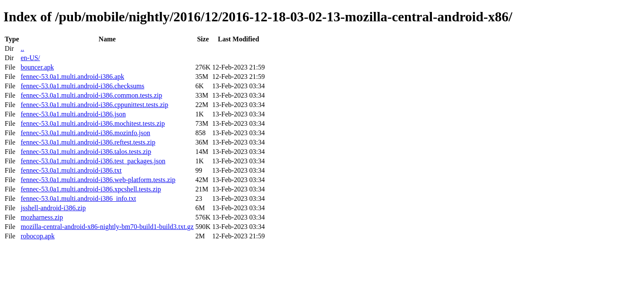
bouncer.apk (37, 67)
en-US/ (30, 58)
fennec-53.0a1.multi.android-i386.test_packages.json (93, 161)
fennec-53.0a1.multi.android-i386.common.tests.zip (91, 95)
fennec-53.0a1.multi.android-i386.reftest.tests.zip (88, 142)
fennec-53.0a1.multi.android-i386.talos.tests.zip (86, 152)
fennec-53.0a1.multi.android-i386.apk (72, 77)
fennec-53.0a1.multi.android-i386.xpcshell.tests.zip (91, 189)
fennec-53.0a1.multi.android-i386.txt (71, 170)
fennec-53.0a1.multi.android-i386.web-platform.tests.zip (98, 180)
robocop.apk (38, 236)
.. (22, 48)
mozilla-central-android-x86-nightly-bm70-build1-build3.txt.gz (107, 227)
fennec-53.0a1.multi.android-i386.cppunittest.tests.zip (94, 105)
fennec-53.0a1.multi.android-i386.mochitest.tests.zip (93, 123)
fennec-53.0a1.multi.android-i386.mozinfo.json (85, 133)
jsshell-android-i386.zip (53, 208)
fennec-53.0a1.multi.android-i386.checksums (82, 86)
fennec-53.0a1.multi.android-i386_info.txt (78, 198)
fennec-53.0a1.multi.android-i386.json (73, 114)
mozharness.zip (42, 217)
